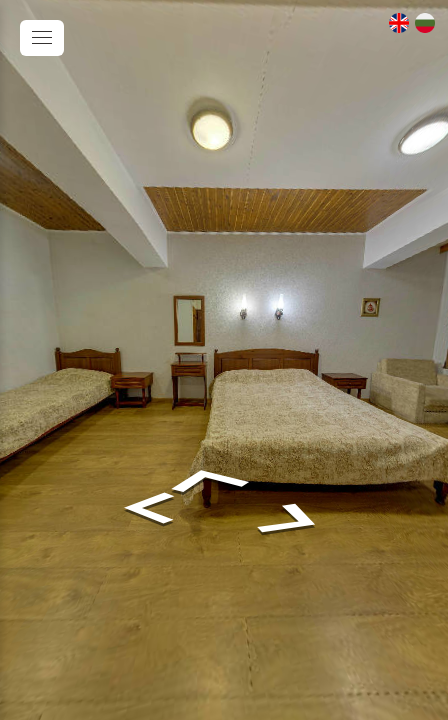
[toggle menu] (42, 38)
